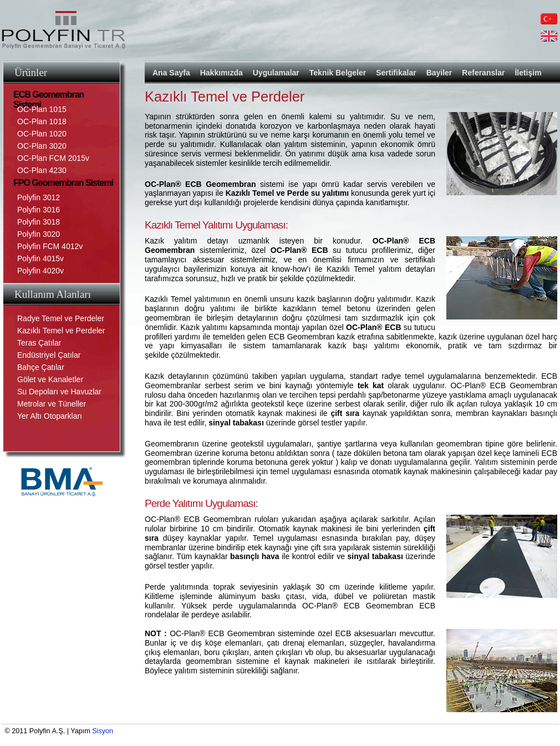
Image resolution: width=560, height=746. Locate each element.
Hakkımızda (222, 73)
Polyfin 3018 (39, 222)
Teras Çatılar (39, 343)
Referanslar (483, 73)
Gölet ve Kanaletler (50, 379)
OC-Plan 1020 (42, 134)
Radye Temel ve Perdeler (61, 318)
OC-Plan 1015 (42, 109)
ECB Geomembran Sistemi (49, 96)
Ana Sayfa (171, 73)
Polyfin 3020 (39, 234)
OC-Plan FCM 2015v (53, 158)
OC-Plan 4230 (42, 170)
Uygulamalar (276, 73)
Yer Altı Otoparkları (50, 416)
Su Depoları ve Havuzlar (59, 392)
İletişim (528, 73)
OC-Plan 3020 (42, 146)
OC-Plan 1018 (42, 121)
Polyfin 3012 (39, 197)
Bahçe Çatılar (41, 367)
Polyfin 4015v (40, 258)
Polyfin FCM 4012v (50, 246)
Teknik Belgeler (338, 73)
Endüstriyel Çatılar (49, 355)
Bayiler (439, 73)
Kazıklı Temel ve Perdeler (61, 331)
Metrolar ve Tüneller (52, 404)
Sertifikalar (396, 73)
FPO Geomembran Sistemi (63, 183)
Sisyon (103, 731)
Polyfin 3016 (39, 210)
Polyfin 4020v (40, 271)
